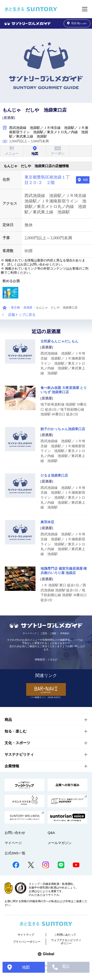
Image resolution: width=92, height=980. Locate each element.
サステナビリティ (19, 754)
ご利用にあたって (65, 935)
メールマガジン (60, 843)
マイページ (13, 843)
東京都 (15, 308)
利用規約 (65, 633)
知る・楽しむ (16, 731)
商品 (8, 720)
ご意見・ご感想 (48, 633)
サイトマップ (30, 633)
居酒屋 (28, 308)
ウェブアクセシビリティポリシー (66, 942)
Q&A (51, 833)
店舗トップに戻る (22, 315)
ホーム (5, 308)
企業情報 (12, 766)
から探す (77, 23)
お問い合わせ (15, 833)
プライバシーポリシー (27, 942)
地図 (85, 180)
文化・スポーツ (17, 743)
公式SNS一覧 (15, 853)
